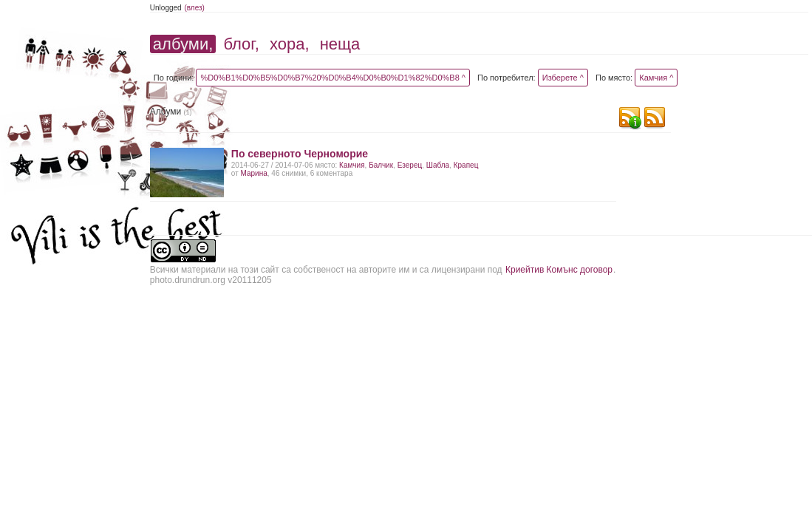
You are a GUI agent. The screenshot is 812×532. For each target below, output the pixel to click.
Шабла (438, 165)
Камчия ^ (656, 78)
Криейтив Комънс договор (559, 270)
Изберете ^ (563, 78)
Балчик (381, 165)
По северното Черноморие (300, 154)
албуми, (183, 44)
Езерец (410, 165)
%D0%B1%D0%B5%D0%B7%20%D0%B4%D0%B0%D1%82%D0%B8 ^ (333, 78)
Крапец (466, 165)
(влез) (194, 8)
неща (340, 44)
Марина (254, 173)
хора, (290, 44)
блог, (241, 44)
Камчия (352, 165)
